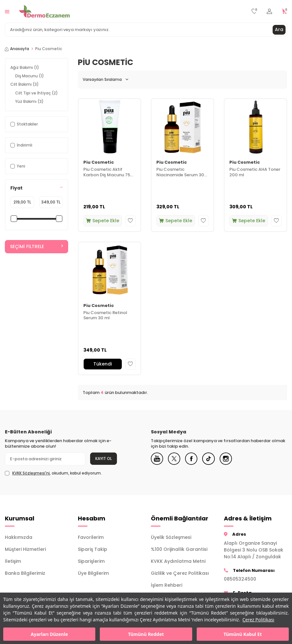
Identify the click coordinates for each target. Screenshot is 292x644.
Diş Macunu (30, 76)
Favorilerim (91, 537)
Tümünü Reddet (146, 634)
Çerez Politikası (258, 620)
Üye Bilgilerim (93, 573)
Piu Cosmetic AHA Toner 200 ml (255, 172)
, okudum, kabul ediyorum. (53, 473)
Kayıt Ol (104, 458)
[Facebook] (193, 459)
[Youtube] (157, 459)
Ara (279, 29)
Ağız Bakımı (25, 67)
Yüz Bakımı (29, 101)
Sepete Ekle (103, 221)
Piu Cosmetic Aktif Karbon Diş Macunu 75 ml (107, 172)
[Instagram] (228, 459)
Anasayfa (17, 49)
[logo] (44, 11)
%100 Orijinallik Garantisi (179, 549)
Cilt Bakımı (25, 84)
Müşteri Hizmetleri (25, 549)
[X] (175, 459)
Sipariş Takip (93, 549)
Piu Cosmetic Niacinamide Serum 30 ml (180, 172)
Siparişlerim (91, 561)
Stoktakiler (24, 124)
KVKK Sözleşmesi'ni (31, 473)
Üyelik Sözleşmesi (171, 537)
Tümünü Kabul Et (243, 634)
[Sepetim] (284, 11)
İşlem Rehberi (167, 585)
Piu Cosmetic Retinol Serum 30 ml (105, 316)
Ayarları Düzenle (49, 634)
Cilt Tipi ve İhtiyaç (36, 93)
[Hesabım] (269, 11)
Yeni (18, 166)
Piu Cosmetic (99, 163)
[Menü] (7, 11)
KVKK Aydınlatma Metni (178, 561)
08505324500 (240, 579)
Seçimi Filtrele (36, 246)
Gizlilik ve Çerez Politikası (180, 573)
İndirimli (21, 145)
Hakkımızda (19, 537)
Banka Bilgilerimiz (25, 573)
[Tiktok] (211, 459)
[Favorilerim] (254, 11)
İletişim (13, 561)
